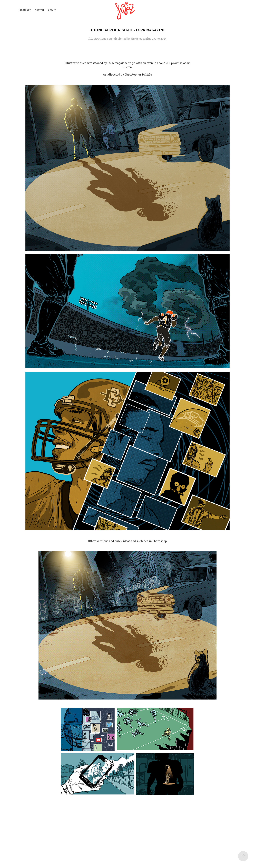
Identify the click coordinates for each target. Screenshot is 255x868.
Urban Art (24, 10)
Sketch (40, 10)
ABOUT (52, 10)
